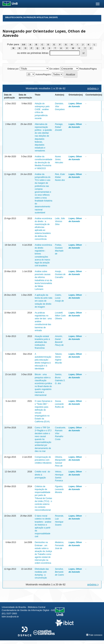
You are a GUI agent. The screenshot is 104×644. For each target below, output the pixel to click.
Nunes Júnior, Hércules (59, 159)
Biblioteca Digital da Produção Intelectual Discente (32, 17)
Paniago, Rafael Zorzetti (59, 127)
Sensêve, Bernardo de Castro (59, 572)
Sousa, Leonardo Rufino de (59, 404)
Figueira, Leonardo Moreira (59, 489)
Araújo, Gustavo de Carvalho (60, 274)
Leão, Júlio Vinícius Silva (60, 221)
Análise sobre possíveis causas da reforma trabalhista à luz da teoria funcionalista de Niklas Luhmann (43, 280)
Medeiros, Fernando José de (60, 545)
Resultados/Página (88, 69)
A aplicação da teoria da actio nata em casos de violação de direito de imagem (44, 301)
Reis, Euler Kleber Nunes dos (60, 177)
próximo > (93, 88)
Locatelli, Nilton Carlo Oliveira (60, 316)
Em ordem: (55, 69)
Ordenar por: (13, 69)
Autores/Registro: (43, 74)
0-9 (24, 45)
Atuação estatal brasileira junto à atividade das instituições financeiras (42, 342)
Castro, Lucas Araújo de (59, 298)
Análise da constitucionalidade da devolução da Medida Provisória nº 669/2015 (44, 162)
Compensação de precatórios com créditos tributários (43, 460)
